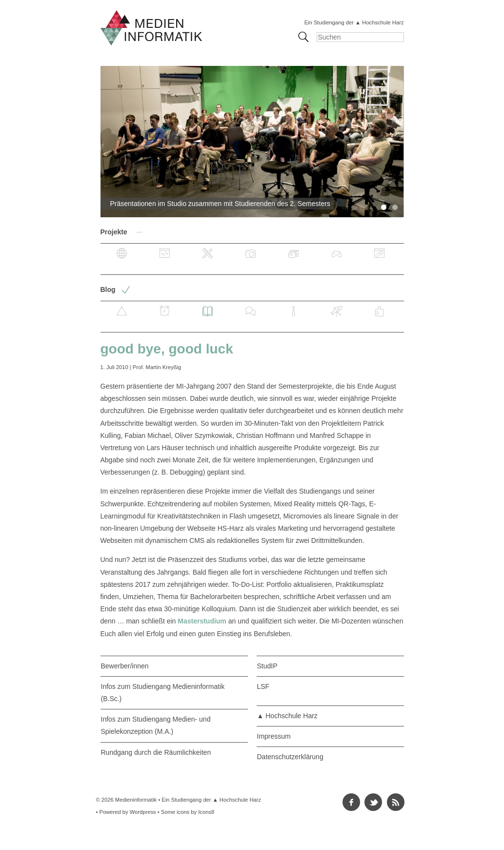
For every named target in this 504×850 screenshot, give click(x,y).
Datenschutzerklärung (290, 757)
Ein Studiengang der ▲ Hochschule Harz (354, 22)
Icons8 (206, 812)
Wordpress (143, 812)
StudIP (267, 666)
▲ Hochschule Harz (287, 716)
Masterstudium (202, 621)
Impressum (274, 736)
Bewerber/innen (125, 666)
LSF (263, 686)
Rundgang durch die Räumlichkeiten (156, 752)
